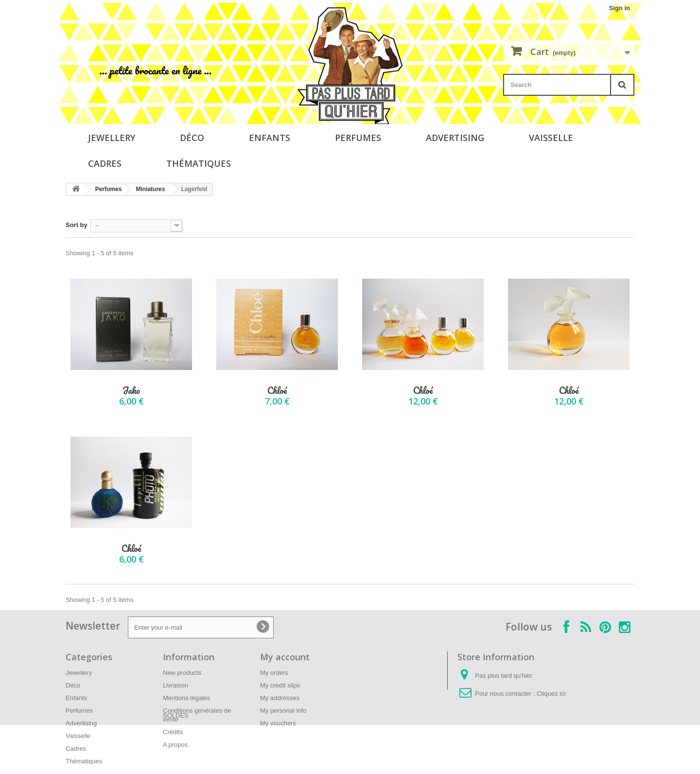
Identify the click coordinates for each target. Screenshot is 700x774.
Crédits (173, 732)
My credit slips (280, 685)
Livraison (175, 685)
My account (285, 657)
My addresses (280, 698)
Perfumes (358, 138)
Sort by (77, 225)
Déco (192, 138)
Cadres (105, 163)
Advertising (455, 138)
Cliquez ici (551, 694)
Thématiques (199, 163)
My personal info (283, 711)
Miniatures (150, 189)
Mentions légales (187, 698)
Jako (131, 391)
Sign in (620, 8)
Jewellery (112, 138)
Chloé (277, 391)
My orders (274, 673)
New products (182, 673)
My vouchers (278, 723)
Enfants (270, 138)
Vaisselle (551, 138)
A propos (175, 745)
